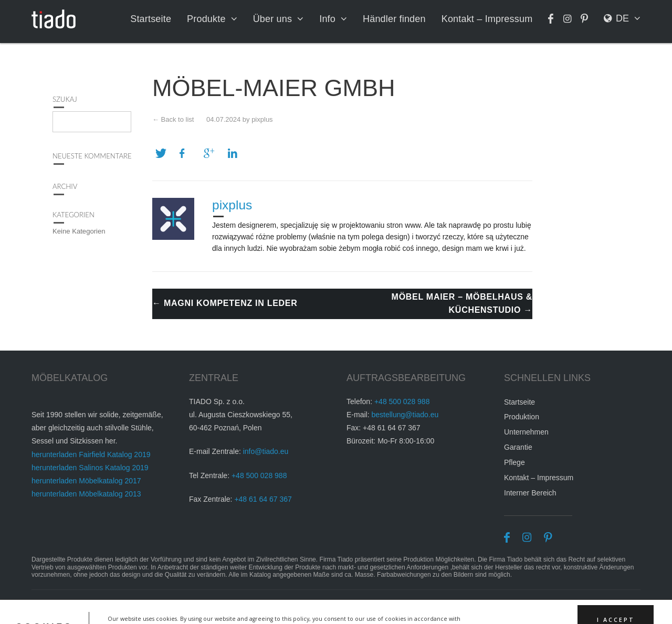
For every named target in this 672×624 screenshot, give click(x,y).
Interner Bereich (530, 495)
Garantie (518, 449)
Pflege (514, 464)
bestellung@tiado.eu (405, 417)
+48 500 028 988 (259, 478)
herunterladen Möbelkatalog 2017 (86, 483)
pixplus (262, 119)
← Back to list (173, 119)
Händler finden (397, 19)
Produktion (522, 419)
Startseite (157, 19)
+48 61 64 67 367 (263, 501)
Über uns (277, 19)
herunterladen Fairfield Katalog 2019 (91, 457)
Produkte (212, 19)
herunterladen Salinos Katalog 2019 (90, 470)
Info (331, 19)
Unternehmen (526, 434)
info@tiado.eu (266, 454)
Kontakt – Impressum (488, 19)
